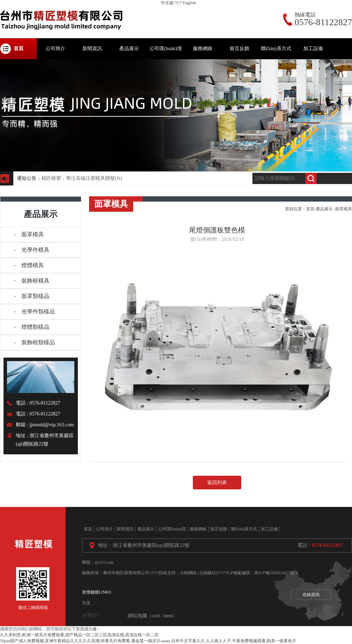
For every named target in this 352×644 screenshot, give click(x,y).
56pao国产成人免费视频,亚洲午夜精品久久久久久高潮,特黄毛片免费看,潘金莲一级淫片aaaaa (85, 641)
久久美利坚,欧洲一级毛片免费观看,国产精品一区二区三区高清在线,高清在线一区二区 (79, 635)
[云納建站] (208, 573)
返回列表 (217, 483)
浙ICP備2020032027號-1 (276, 573)
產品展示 (324, 209)
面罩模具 (344, 209)
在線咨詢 (311, 595)
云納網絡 (188, 573)
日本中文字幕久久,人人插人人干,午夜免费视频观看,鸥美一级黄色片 (234, 641)
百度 (86, 603)
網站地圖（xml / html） (153, 616)
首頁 (310, 209)
